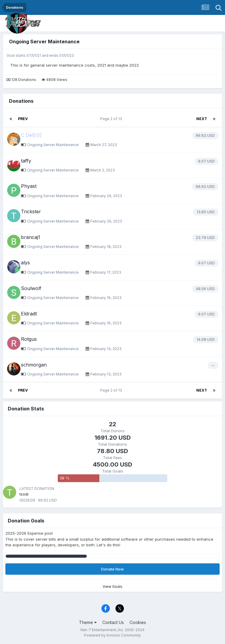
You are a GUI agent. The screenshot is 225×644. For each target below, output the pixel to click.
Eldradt (29, 314)
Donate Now (113, 569)
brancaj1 (31, 237)
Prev (23, 119)
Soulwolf (31, 288)
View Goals (113, 586)
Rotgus (29, 339)
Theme (88, 622)
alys (25, 263)
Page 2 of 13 (112, 119)
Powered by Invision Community (113, 635)
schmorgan (34, 365)
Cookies (138, 622)
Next (202, 119)
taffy (26, 161)
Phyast (29, 186)
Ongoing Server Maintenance (44, 42)
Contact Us (113, 622)
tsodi (24, 494)
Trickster (31, 211)
